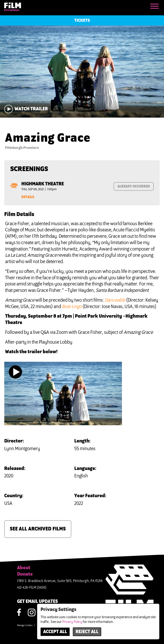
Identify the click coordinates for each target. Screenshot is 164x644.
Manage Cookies (25, 625)
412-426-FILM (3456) (32, 588)
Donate (25, 574)
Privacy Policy (72, 622)
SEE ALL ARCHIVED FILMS (38, 529)
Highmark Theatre (43, 184)
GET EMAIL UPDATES (37, 602)
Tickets (82, 20)
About (24, 568)
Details (28, 197)
